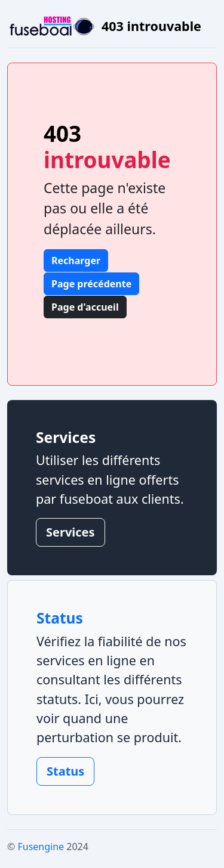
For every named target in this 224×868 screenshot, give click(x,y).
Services (70, 532)
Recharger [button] (76, 261)
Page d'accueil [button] (85, 307)
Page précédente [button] (91, 284)
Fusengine (41, 847)
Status (65, 771)
